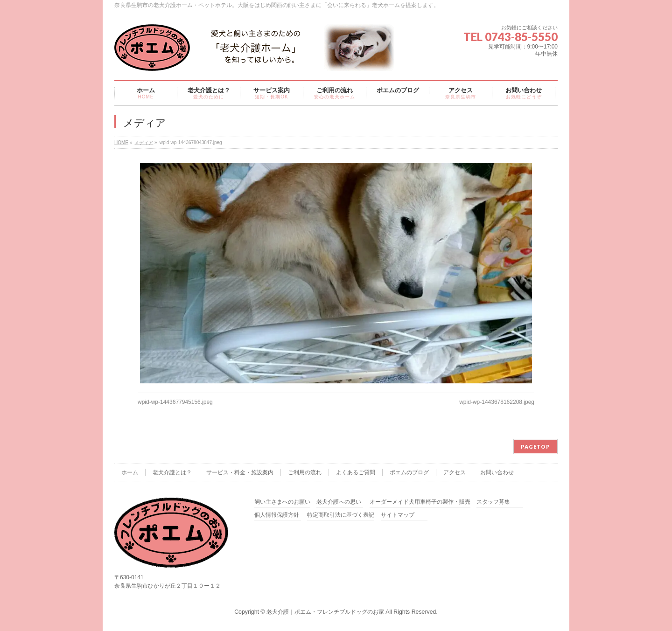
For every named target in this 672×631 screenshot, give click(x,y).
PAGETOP (535, 447)
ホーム (130, 472)
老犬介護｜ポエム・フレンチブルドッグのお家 (325, 612)
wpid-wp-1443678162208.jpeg (497, 402)
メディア (144, 142)
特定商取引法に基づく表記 (341, 515)
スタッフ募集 (493, 502)
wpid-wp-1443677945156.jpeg (175, 402)
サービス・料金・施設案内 (240, 472)
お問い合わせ (497, 472)
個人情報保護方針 (277, 515)
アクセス (455, 472)
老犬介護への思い (339, 502)
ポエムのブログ (409, 472)
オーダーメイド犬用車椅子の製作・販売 (420, 502)
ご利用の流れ (305, 472)
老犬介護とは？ (172, 472)
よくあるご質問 (356, 472)
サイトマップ (398, 515)
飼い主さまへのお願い (282, 502)
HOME (121, 142)
